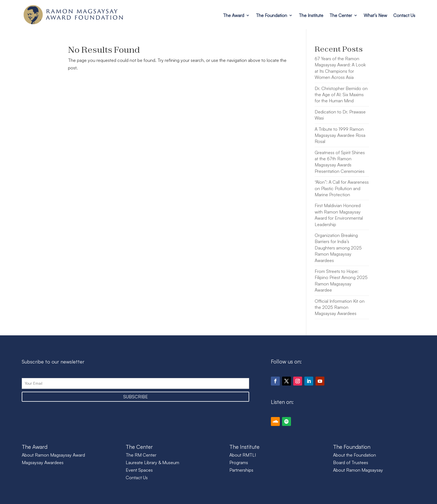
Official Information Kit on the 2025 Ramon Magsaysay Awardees (340, 307)
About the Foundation (355, 455)
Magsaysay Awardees (43, 462)
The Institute (311, 15)
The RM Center (141, 455)
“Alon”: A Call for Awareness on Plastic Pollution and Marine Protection (342, 188)
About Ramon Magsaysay (358, 470)
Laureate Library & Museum (152, 462)
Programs (239, 462)
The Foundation (271, 15)
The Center (341, 15)
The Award (234, 15)
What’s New (375, 15)
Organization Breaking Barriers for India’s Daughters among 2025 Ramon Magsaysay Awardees (338, 248)
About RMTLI (243, 455)
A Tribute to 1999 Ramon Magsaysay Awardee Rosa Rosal (340, 135)
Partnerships (241, 470)
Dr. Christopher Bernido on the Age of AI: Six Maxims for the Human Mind (341, 95)
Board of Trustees (351, 462)
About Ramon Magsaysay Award (53, 455)
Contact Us (404, 15)
